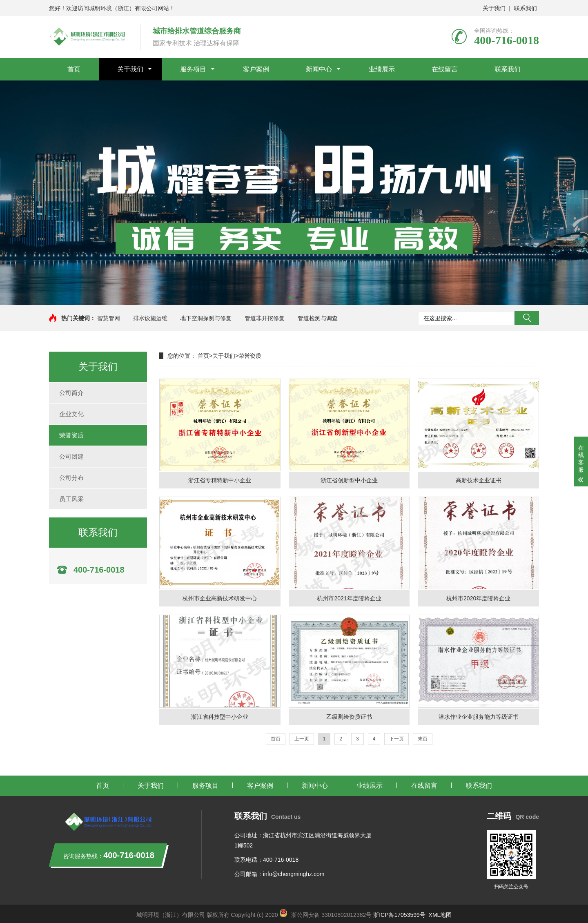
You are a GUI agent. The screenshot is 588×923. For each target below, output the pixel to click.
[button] (291, 297)
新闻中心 (319, 69)
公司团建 (71, 456)
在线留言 (445, 69)
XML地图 (440, 915)
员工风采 (71, 499)
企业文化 (71, 414)
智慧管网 (109, 318)
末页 (423, 739)
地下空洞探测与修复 (206, 318)
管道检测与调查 (318, 318)
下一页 (396, 739)
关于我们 (494, 8)
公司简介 (71, 393)
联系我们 (526, 8)
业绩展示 (382, 69)
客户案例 (256, 69)
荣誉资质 (71, 435)
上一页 (302, 739)
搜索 (527, 318)
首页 (74, 69)
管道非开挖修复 (265, 318)
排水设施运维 (150, 318)
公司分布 (71, 478)
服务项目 (193, 69)
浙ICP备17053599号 (400, 915)
